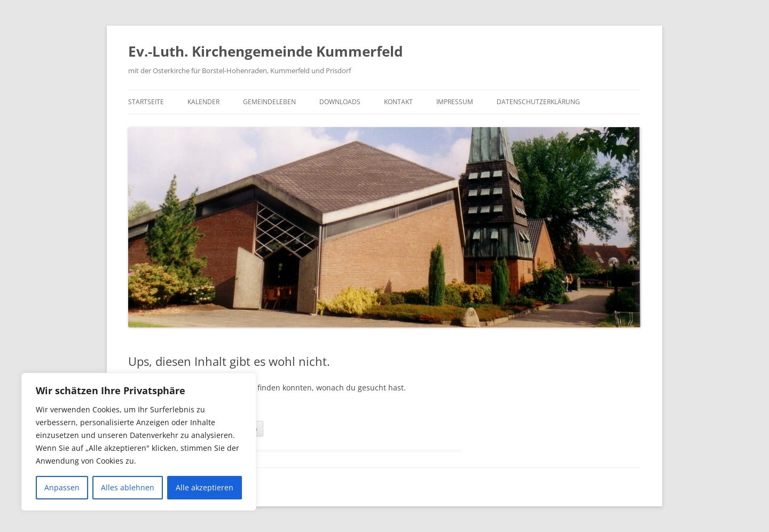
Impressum (455, 102)
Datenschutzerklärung (538, 102)
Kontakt (398, 102)
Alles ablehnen (128, 487)
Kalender (203, 102)
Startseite (146, 102)
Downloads (340, 102)
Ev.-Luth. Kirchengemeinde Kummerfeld (265, 51)
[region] (139, 442)
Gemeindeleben (269, 102)
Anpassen (62, 487)
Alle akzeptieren (205, 487)
